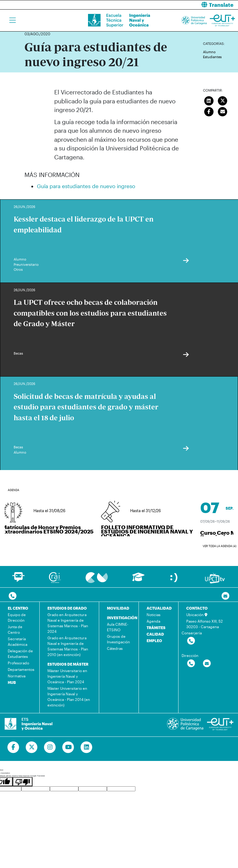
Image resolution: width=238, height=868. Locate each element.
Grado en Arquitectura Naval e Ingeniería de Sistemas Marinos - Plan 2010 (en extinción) (68, 646)
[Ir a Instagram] (50, 747)
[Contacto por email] (225, 596)
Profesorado (18, 663)
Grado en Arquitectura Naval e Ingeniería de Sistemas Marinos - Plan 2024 (68, 623)
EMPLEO (154, 641)
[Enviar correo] (223, 111)
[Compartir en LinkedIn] (209, 100)
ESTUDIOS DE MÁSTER (68, 664)
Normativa (17, 676)
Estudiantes (212, 57)
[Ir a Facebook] (13, 747)
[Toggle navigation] (13, 20)
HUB (12, 682)
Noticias (154, 615)
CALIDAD (155, 634)
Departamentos (21, 669)
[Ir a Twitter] (32, 747)
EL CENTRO (18, 608)
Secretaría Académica (18, 641)
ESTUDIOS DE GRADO (67, 608)
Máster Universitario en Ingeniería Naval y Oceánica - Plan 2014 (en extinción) (69, 697)
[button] (181, 5)
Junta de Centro (15, 629)
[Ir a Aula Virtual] (138, 580)
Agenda (153, 621)
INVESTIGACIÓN (122, 618)
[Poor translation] (23, 782)
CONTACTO (197, 608)
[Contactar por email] (207, 664)
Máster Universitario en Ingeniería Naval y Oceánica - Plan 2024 (67, 676)
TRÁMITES (156, 628)
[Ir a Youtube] (68, 747)
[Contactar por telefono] (13, 596)
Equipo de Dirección (17, 617)
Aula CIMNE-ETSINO (118, 627)
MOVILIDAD (118, 608)
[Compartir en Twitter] (223, 100)
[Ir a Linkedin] (87, 747)
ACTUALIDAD (159, 608)
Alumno (209, 52)
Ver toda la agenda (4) (220, 546)
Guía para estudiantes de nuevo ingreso (86, 186)
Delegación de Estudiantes (20, 654)
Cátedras (115, 648)
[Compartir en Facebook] (209, 111)
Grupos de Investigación (118, 639)
